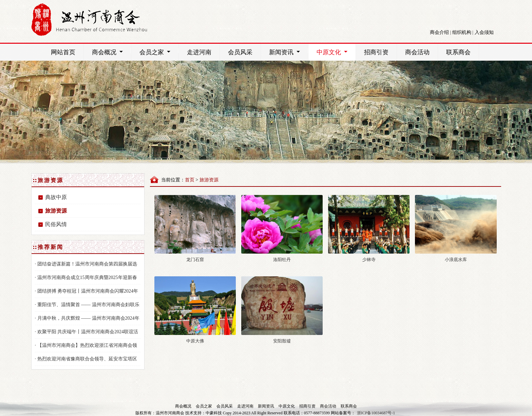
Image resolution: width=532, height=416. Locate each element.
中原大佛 (195, 341)
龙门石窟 (195, 260)
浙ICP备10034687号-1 (376, 413)
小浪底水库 (456, 260)
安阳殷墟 (282, 341)
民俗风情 (56, 224)
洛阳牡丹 (282, 260)
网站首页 (63, 52)
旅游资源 (56, 211)
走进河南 (199, 52)
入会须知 (484, 32)
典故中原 (56, 197)
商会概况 (111, 52)
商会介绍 (439, 32)
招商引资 (376, 52)
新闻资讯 (289, 52)
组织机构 (462, 32)
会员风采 (240, 52)
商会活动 (417, 52)
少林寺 (369, 260)
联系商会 (458, 52)
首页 (190, 180)
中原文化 (336, 52)
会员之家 (159, 52)
